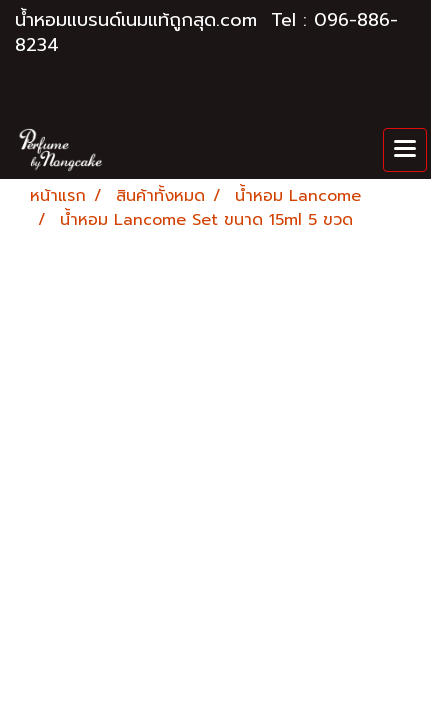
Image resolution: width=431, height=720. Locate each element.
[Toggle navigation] (405, 150)
